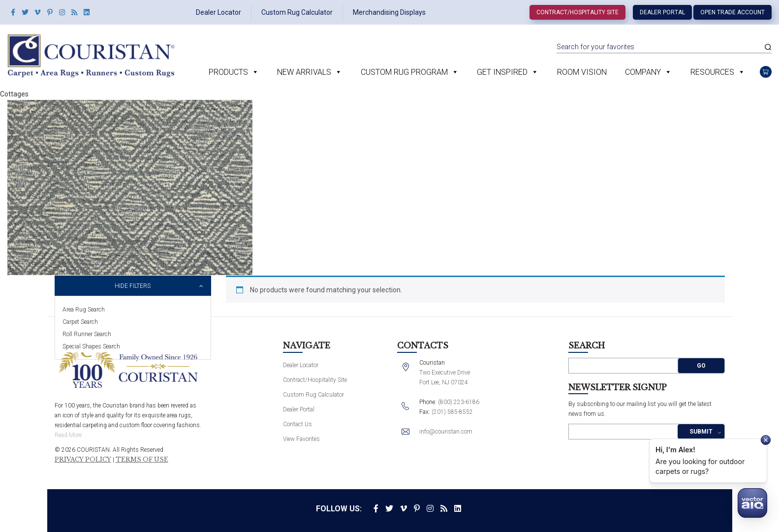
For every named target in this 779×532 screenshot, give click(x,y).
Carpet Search (80, 322)
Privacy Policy (83, 460)
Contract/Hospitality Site (577, 12)
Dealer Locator (218, 12)
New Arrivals (304, 72)
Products (228, 72)
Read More (68, 435)
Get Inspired (502, 72)
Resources (712, 72)
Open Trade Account (732, 12)
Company (643, 72)
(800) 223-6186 (459, 402)
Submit (701, 432)
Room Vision (582, 72)
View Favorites (301, 439)
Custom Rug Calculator (297, 12)
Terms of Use (142, 460)
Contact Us (297, 424)
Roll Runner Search (87, 334)
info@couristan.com (446, 432)
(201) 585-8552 (452, 412)
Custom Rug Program (404, 72)
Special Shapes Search (91, 346)
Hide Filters (133, 286)
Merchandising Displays (389, 12)
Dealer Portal (662, 12)
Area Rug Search (84, 310)
